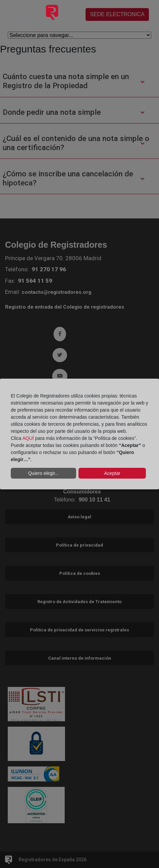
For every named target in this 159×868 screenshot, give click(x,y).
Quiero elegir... (43, 473)
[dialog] (79, 434)
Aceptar (112, 473)
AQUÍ (28, 438)
